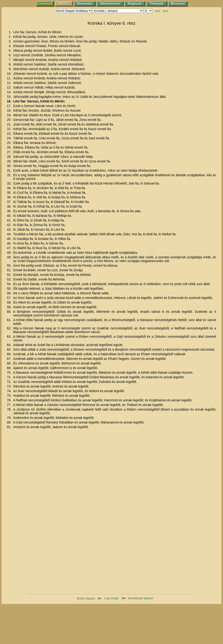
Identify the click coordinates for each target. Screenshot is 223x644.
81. (10, 427)
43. (10, 230)
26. (10, 147)
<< (158, 11)
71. (10, 377)
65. (10, 349)
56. (10, 293)
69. (10, 368)
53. (10, 279)
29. (10, 161)
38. (10, 206)
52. (10, 275)
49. (10, 257)
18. (10, 110)
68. (10, 363)
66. (10, 354)
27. (10, 152)
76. (10, 400)
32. (10, 175)
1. (11, 32)
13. (10, 87)
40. (10, 216)
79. (10, 418)
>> (165, 11)
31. (10, 170)
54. (10, 284)
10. (10, 74)
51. (10, 270)
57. (10, 298)
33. (10, 183)
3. (11, 41)
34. (10, 188)
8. (11, 64)
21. (10, 124)
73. (10, 386)
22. (10, 129)
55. (10, 289)
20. (10, 120)
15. (10, 97)
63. (10, 337)
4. (11, 46)
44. (10, 234)
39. (10, 211)
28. (10, 157)
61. (10, 320)
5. (11, 51)
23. (10, 134)
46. (10, 243)
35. (10, 193)
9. (11, 69)
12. (10, 83)
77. (10, 405)
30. (10, 166)
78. (10, 409)
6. (11, 55)
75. (10, 396)
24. (10, 138)
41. (10, 220)
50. (10, 265)
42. (10, 225)
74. (10, 391)
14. (10, 92)
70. (10, 373)
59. (10, 307)
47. (10, 248)
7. (11, 60)
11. (10, 78)
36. (10, 197)
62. (10, 328)
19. (10, 115)
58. (10, 302)
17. (10, 106)
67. (10, 359)
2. (11, 37)
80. (10, 422)
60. (10, 312)
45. (10, 239)
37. (10, 202)
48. (10, 253)
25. (10, 143)
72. (10, 382)
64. (10, 345)
